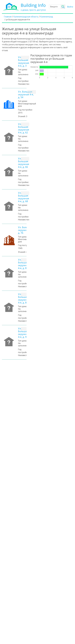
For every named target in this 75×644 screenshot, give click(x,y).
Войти (70, 7)
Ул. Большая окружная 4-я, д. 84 (24, 298)
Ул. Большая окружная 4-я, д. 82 (24, 264)
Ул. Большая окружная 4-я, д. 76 (26, 230)
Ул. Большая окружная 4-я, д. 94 (24, 333)
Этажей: (22, 116)
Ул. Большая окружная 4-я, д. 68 (24, 197)
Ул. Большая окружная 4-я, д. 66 (24, 163)
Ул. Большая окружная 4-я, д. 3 (24, 61)
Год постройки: (25, 110)
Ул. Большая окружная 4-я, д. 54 (26, 94)
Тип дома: (23, 70)
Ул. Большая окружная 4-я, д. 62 (24, 128)
